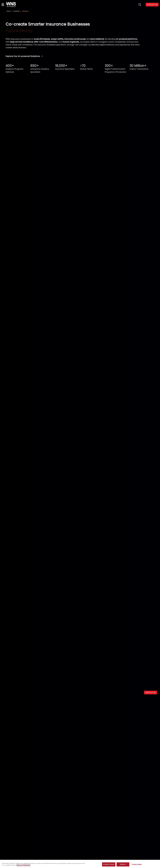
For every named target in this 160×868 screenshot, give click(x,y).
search (140, 5)
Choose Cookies (137, 864)
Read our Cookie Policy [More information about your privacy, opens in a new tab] (23, 865)
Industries (16, 11)
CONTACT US (152, 5)
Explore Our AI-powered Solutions (24, 56)
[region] (80, 864)
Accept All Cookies (109, 864)
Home (8, 11)
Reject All (123, 864)
